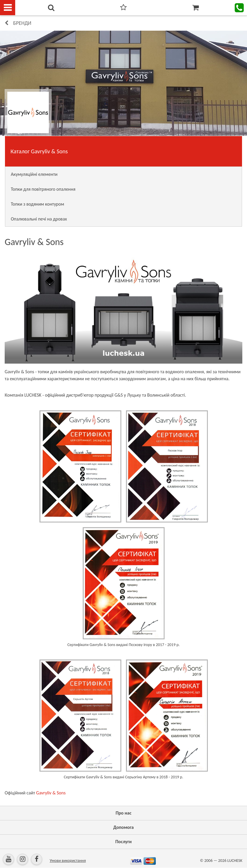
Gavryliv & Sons (51, 793)
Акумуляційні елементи (34, 174)
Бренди (22, 23)
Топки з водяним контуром (37, 204)
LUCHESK (235, 861)
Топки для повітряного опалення (43, 189)
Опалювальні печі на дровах (39, 219)
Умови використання (68, 861)
